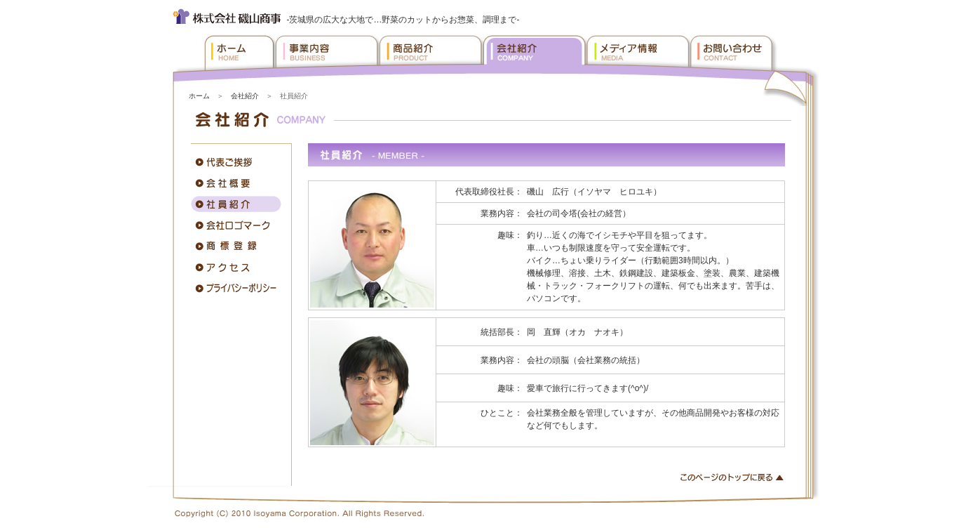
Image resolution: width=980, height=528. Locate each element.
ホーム (199, 96)
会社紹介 (245, 96)
